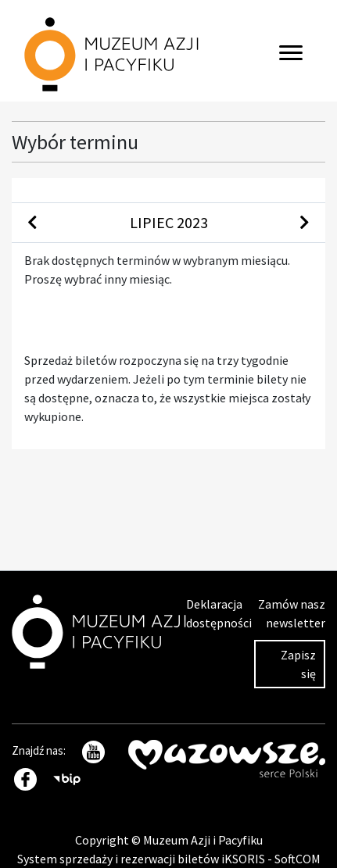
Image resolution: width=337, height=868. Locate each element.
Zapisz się (298, 664)
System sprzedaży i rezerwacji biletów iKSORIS (142, 859)
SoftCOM (298, 859)
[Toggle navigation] (291, 51)
